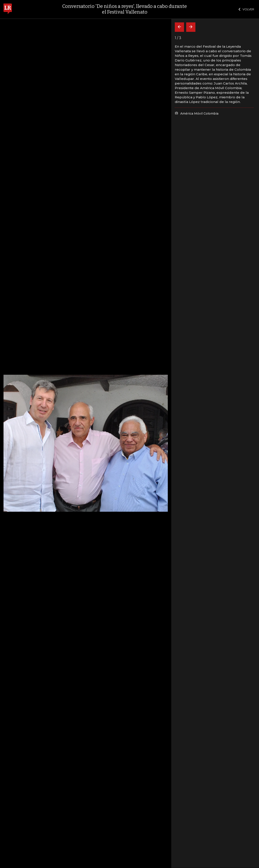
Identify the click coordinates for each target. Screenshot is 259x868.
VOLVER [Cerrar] (246, 9)
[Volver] (179, 27)
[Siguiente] (191, 27)
